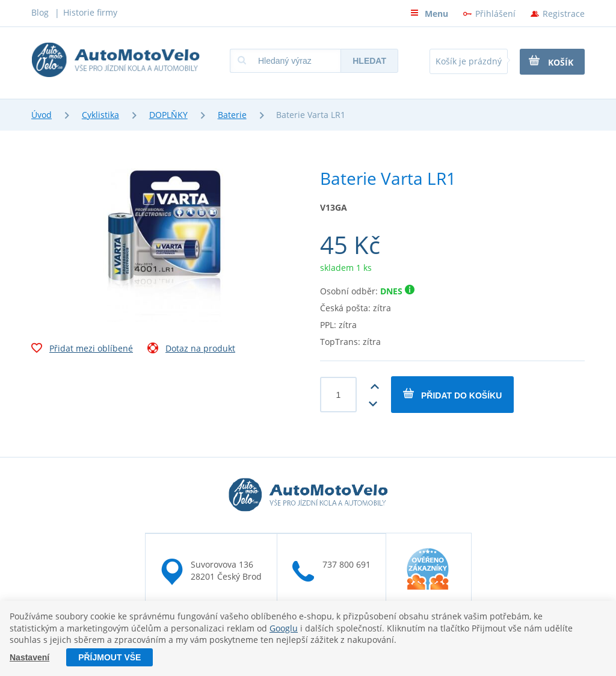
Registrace (564, 14)
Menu (429, 14)
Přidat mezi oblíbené (82, 350)
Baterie (232, 115)
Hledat (369, 61)
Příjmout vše (109, 657)
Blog (40, 12)
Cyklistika (100, 115)
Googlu (284, 628)
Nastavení (29, 657)
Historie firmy (90, 12)
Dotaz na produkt (191, 350)
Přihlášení (495, 14)
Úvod (42, 115)
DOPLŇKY (168, 115)
